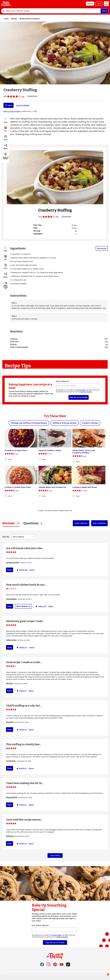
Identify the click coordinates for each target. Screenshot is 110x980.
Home (6, 18)
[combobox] (51, 11)
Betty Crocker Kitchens (12, 111)
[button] (6, 129)
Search (105, 11)
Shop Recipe (102, 248)
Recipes (14, 18)
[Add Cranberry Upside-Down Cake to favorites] (6, 496)
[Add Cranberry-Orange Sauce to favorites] (6, 459)
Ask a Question (99, 523)
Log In (99, 4)
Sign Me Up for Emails (79, 397)
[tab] (11, 523)
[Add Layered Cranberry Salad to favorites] (40, 459)
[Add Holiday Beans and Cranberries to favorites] (40, 496)
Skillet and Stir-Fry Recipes (30, 18)
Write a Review (81, 523)
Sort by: (6, 537)
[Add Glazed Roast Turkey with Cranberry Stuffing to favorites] (74, 462)
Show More (55, 854)
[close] (108, 975)
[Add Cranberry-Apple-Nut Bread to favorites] (74, 496)
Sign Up (90, 4)
